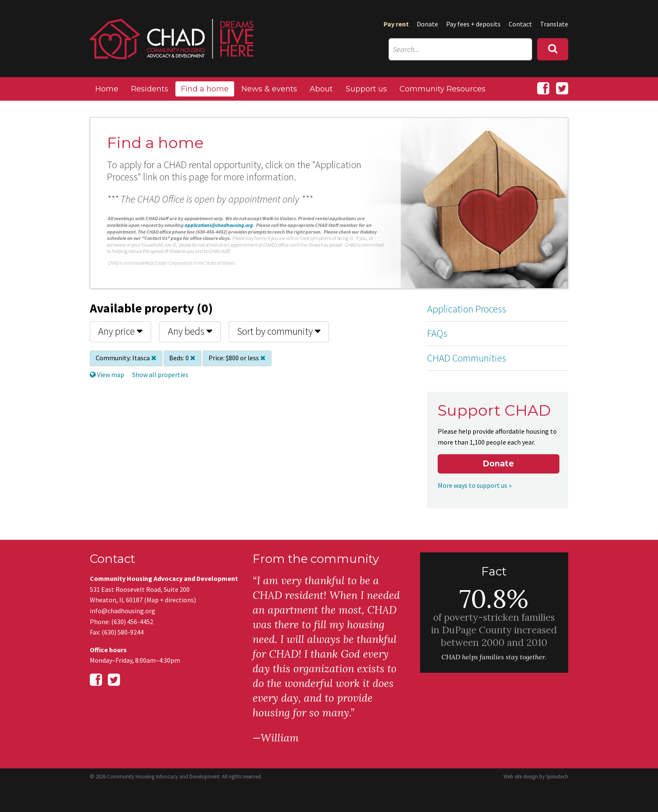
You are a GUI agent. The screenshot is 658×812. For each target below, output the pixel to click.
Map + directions (170, 600)
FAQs (437, 333)
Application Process (467, 309)
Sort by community (279, 331)
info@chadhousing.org (123, 611)
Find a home (205, 89)
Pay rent (396, 24)
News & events (269, 89)
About (321, 89)
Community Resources (443, 89)
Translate (554, 24)
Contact (520, 24)
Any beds (190, 331)
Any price (120, 331)
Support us (366, 89)
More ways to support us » (475, 485)
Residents (150, 89)
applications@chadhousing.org (219, 225)
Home (107, 89)
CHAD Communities (467, 358)
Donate (427, 24)
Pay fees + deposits (473, 24)
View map (107, 375)
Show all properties (160, 375)
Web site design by (536, 777)
